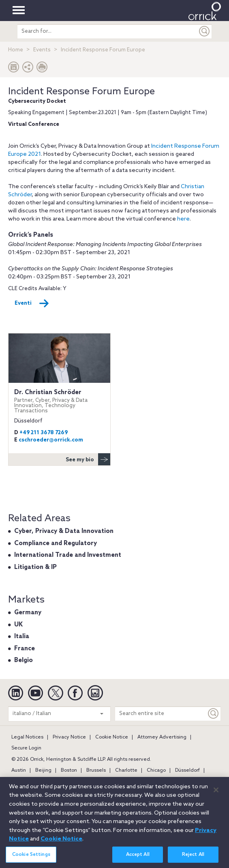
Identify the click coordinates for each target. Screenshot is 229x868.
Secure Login (26, 748)
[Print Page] (42, 69)
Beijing (43, 770)
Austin (19, 770)
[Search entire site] (161, 714)
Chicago (156, 770)
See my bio (88, 459)
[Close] (216, 794)
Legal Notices (27, 737)
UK (18, 625)
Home (16, 50)
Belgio (24, 660)
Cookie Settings (31, 859)
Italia (22, 637)
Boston (69, 770)
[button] (28, 69)
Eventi (32, 303)
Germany (28, 613)
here (183, 219)
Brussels (96, 770)
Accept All (138, 859)
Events (42, 50)
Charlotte (126, 770)
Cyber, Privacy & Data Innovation (64, 531)
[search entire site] (107, 31)
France (25, 649)
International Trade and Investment (68, 555)
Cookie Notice (112, 737)
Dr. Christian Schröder (59, 401)
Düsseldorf (187, 770)
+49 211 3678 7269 (44, 433)
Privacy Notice (69, 737)
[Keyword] (214, 714)
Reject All (193, 859)
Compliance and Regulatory (56, 543)
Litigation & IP (35, 567)
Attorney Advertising (162, 737)
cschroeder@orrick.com (51, 440)
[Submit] (205, 31)
